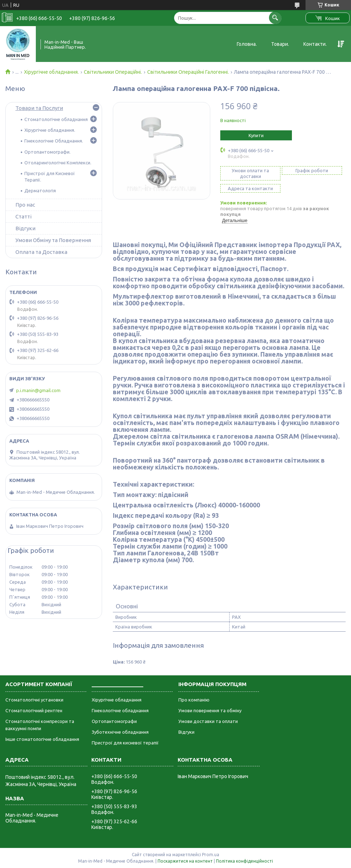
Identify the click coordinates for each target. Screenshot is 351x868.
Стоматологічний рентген (34, 710)
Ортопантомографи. (47, 152)
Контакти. (315, 44)
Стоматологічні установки (34, 700)
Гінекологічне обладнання (120, 710)
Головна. (247, 44)
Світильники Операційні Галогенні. (188, 72)
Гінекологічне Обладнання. (54, 141)
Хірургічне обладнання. (51, 72)
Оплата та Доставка (41, 252)
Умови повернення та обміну (210, 710)
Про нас (25, 205)
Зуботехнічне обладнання (120, 732)
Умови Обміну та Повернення (53, 240)
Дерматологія (40, 191)
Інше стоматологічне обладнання (42, 739)
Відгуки (25, 228)
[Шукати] (275, 18)
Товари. (280, 44)
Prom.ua (211, 855)
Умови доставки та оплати (208, 721)
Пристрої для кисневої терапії (125, 743)
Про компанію (194, 700)
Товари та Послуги (39, 108)
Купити (256, 135)
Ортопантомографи (114, 721)
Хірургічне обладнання (117, 700)
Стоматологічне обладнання (56, 119)
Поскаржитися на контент (185, 861)
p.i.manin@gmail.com (38, 390)
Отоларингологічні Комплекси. (58, 163)
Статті (23, 216)
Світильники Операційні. (113, 72)
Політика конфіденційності (244, 861)
